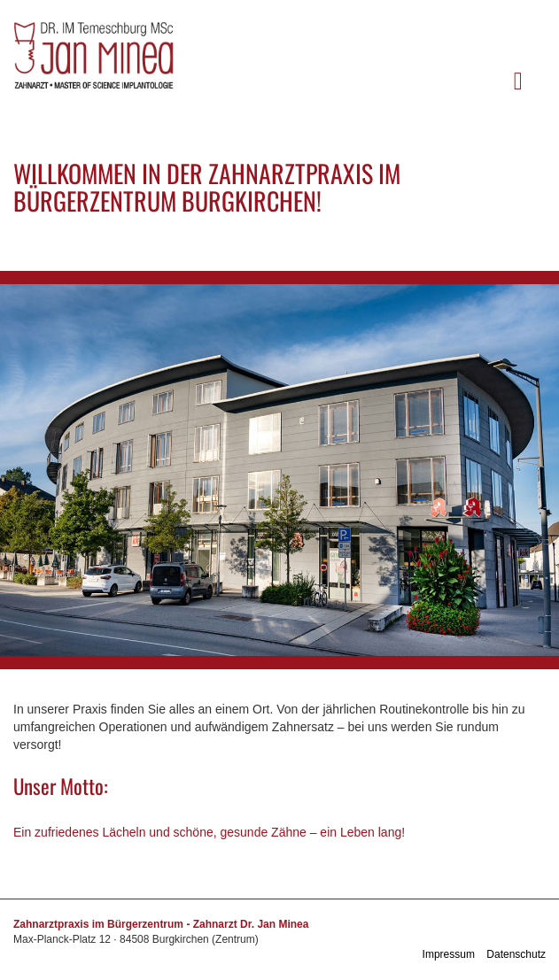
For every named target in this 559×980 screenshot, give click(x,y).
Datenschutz (516, 954)
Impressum (449, 954)
